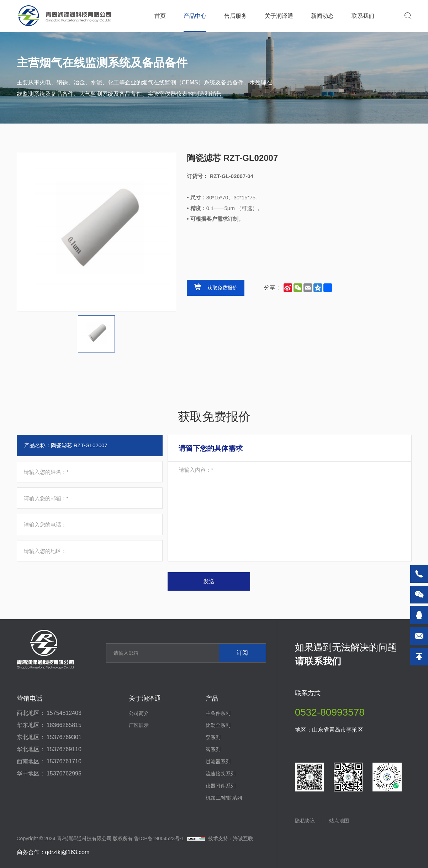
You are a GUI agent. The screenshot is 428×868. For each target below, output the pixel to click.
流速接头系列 (221, 774)
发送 (209, 581)
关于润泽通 (279, 16)
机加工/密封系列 (224, 798)
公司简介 (139, 713)
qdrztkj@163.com (67, 852)
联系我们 (363, 16)
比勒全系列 (218, 725)
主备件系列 (218, 713)
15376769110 (64, 749)
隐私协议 (305, 821)
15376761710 (64, 761)
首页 (160, 16)
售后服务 (236, 16)
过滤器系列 (218, 762)
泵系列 (213, 737)
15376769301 (64, 737)
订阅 (242, 653)
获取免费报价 (222, 288)
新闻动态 (322, 16)
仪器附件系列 (221, 786)
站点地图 (339, 821)
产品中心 (195, 16)
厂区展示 (139, 725)
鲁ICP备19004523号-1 (159, 838)
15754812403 (64, 713)
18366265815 (64, 725)
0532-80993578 (330, 712)
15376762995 (64, 773)
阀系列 (213, 749)
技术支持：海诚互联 (231, 838)
